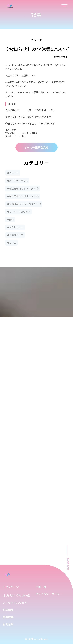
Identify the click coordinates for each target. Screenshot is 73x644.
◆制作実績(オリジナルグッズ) (23, 196)
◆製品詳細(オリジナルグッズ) (23, 188)
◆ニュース (13, 173)
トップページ (11, 587)
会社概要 (8, 617)
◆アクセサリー (15, 227)
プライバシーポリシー (49, 594)
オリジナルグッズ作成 (16, 595)
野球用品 (8, 610)
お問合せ (8, 624)
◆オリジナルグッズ (17, 181)
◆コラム (12, 243)
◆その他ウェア (15, 235)
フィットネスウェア (15, 603)
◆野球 (10, 219)
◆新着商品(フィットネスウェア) (24, 204)
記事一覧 (41, 587)
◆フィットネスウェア (19, 212)
